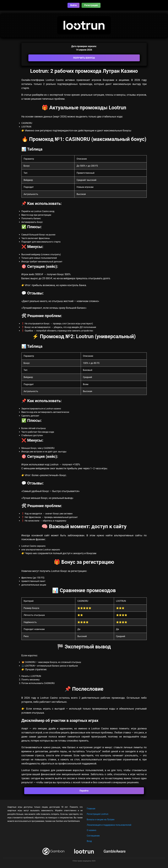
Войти (73, 5)
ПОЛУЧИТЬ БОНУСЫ (84, 58)
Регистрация (91, 5)
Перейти (84, 791)
